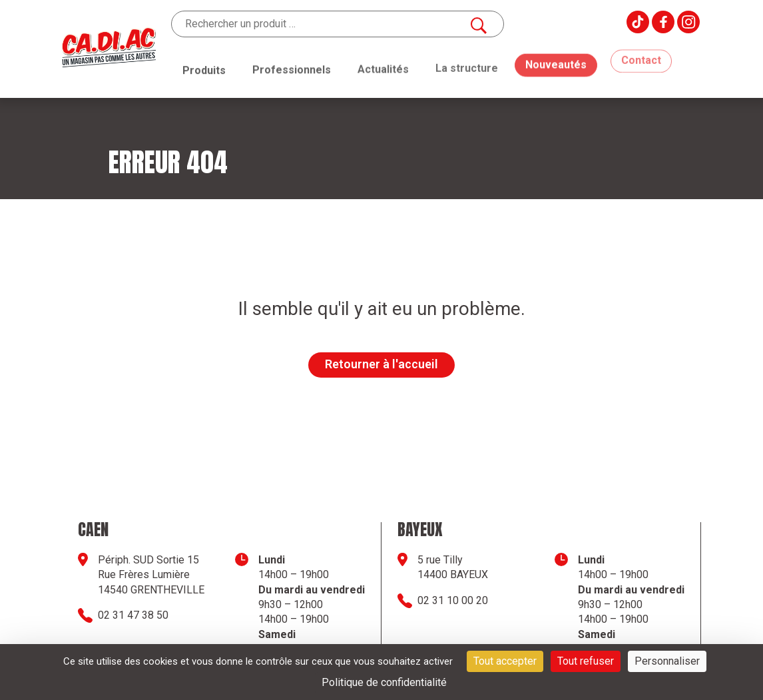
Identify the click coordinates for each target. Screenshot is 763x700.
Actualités (383, 66)
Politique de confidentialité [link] (384, 682)
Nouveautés (556, 54)
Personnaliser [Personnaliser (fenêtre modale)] (667, 661)
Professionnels (292, 68)
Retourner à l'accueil (381, 364)
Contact (641, 50)
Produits (204, 70)
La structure (467, 63)
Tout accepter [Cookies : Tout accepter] (505, 661)
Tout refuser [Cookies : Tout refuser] (586, 661)
